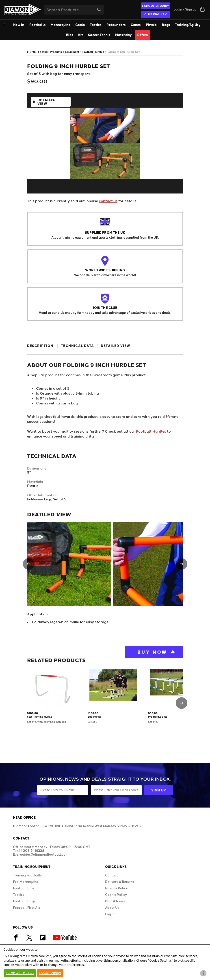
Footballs (37, 25)
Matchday (123, 35)
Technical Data (78, 346)
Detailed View (47, 102)
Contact (112, 875)
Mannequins (60, 25)
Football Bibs (24, 888)
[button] (29, 564)
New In (19, 25)
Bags (166, 25)
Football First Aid (27, 908)
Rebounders (116, 25)
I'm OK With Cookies (20, 973)
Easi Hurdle (94, 717)
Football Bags (24, 901)
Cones (136, 25)
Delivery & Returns (120, 882)
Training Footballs (27, 875)
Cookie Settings (50, 973)
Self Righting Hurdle (40, 717)
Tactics (96, 25)
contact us (108, 201)
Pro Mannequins (26, 882)
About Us (112, 908)
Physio (151, 25)
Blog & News (115, 901)
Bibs (70, 35)
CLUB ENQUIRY (156, 14)
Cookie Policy (116, 895)
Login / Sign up (185, 9)
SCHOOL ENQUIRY (155, 6)
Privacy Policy (117, 888)
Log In (110, 914)
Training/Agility (188, 25)
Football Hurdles (151, 431)
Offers (142, 35)
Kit (81, 35)
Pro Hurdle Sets (158, 717)
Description (40, 346)
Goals (80, 25)
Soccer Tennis (99, 35)
